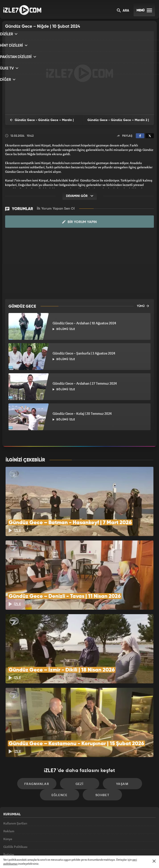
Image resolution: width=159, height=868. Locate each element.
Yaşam (118, 732)
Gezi (80, 732)
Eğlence (62, 745)
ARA (123, 11)
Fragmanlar (41, 732)
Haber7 (102, 845)
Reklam (9, 784)
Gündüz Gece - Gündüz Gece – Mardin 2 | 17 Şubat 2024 (117, 123)
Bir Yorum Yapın (79, 221)
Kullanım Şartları (15, 773)
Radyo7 (43, 845)
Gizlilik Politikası (15, 804)
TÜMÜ (143, 305)
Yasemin (129, 845)
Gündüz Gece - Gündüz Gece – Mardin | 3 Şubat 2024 (38, 123)
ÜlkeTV (77, 845)
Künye (8, 794)
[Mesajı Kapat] (154, 861)
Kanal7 (25, 845)
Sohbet (100, 745)
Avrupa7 (61, 845)
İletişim (9, 814)
